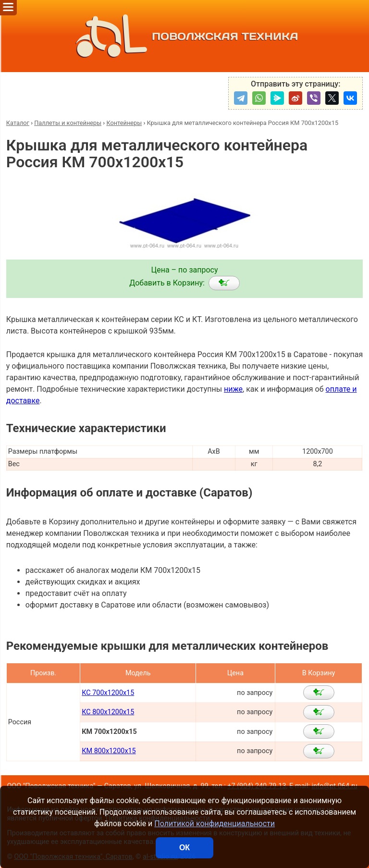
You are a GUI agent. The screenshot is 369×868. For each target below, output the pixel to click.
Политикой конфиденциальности (215, 824)
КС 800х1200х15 (108, 712)
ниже (233, 389)
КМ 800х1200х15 (109, 751)
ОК (184, 848)
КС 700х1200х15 (108, 693)
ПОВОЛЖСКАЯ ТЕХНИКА (185, 36)
